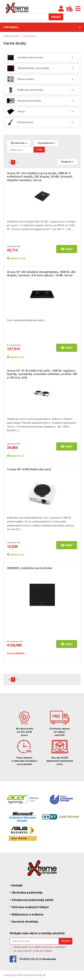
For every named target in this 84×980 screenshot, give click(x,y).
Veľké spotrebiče (11, 36)
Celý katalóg (42, 27)
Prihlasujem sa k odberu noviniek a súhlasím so (40, 949)
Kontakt (16, 885)
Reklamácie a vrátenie (27, 914)
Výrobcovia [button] (17, 143)
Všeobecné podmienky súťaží (32, 900)
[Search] (20, 150)
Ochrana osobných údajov (29, 907)
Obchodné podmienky (26, 893)
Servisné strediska (24, 922)
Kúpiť (67, 249)
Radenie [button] (66, 162)
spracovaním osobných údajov (35, 951)
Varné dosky (30, 36)
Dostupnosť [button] (45, 143)
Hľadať (56, 17)
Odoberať (66, 941)
